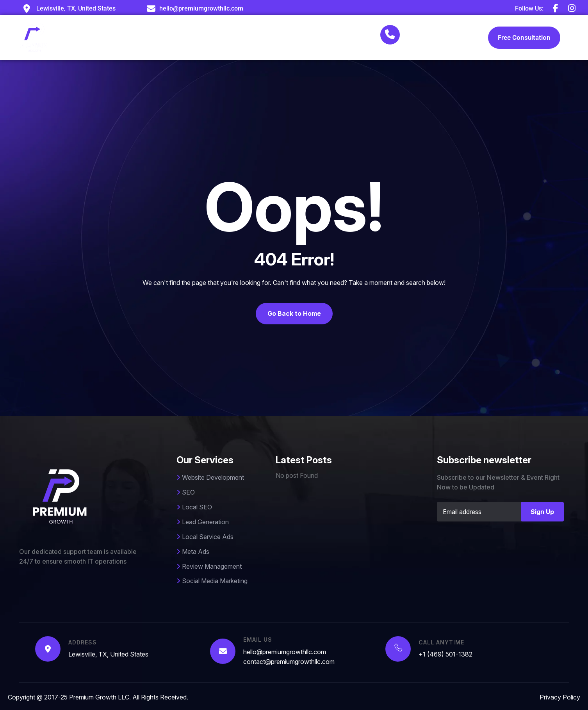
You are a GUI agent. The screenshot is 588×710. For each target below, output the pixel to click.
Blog (309, 37)
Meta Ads (193, 552)
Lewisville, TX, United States (108, 654)
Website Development (210, 477)
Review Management (209, 566)
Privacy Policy (560, 697)
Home (125, 37)
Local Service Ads (205, 537)
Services (212, 37)
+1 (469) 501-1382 (435, 39)
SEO (186, 492)
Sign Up (542, 512)
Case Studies (266, 37)
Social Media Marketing (212, 581)
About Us (165, 37)
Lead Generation (203, 522)
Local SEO (194, 507)
